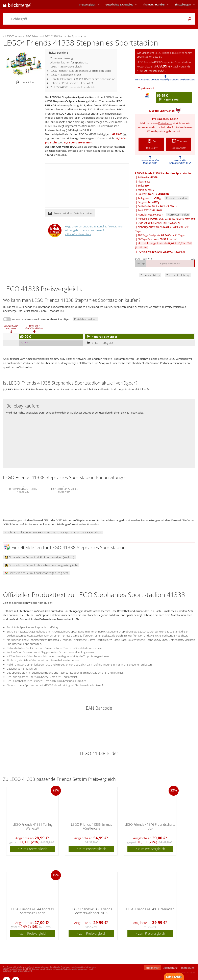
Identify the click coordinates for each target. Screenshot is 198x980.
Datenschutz (170, 968)
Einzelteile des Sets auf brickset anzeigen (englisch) (36, 573)
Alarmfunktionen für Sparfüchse (69, 62)
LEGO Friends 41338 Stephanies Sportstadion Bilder (81, 71)
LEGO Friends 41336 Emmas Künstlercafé (91, 826)
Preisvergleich (87, 4)
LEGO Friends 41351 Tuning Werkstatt (32, 826)
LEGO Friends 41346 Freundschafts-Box (150, 826)
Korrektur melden (177, 198)
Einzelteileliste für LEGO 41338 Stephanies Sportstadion (83, 79)
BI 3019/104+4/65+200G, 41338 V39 (64, 490)
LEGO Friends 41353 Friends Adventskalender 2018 (91, 911)
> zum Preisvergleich (32, 849)
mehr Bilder (24, 82)
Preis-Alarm (165, 123)
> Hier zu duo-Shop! (101, 337)
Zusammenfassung (62, 58)
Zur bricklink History (178, 275)
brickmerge (153, 968)
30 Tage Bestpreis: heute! (157, 239)
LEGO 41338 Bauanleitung (66, 75)
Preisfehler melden (85, 319)
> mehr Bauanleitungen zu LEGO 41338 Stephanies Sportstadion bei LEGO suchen (53, 532)
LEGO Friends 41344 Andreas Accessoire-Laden (32, 911)
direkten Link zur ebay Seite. (127, 413)
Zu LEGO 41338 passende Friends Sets (73, 87)
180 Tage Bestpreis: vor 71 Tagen (162, 235)
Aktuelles (119, 4)
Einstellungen (183, 4)
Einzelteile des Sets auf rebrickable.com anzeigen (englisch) (41, 565)
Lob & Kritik (174, 977)
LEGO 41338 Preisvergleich (66, 66)
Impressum (187, 968)
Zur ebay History (150, 275)
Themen (154, 4)
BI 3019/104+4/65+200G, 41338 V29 (23, 490)
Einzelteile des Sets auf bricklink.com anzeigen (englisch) (40, 557)
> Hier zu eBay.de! (99, 343)
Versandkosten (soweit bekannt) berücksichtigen (41, 319)
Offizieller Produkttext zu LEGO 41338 (72, 83)
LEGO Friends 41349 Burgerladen (150, 909)
